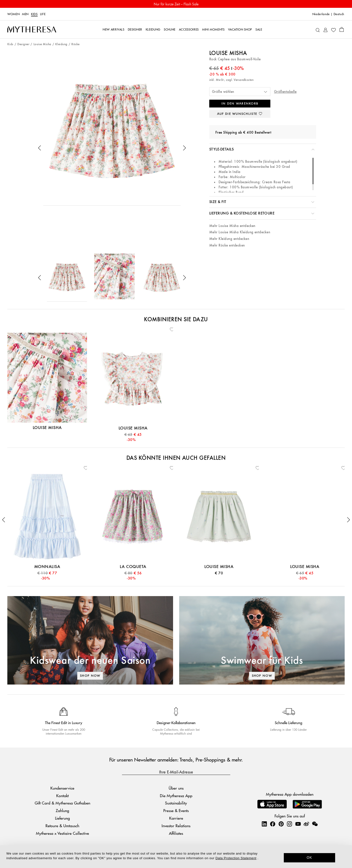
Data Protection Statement (236, 858)
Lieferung (62, 818)
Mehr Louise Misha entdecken (232, 226)
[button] (40, 148)
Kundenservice (62, 788)
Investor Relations (176, 826)
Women (13, 14)
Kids (34, 14)
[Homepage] (32, 30)
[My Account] (325, 29)
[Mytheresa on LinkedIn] (264, 824)
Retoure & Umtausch (62, 826)
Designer (23, 44)
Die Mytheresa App (176, 796)
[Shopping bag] (342, 29)
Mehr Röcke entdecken (227, 245)
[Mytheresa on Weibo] (306, 824)
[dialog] (176, 857)
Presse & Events (176, 810)
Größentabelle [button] (285, 92)
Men (25, 14)
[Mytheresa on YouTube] (298, 824)
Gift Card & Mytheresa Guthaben (62, 803)
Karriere (176, 818)
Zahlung (62, 810)
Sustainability (176, 803)
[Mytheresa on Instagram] (289, 824)
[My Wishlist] (333, 30)
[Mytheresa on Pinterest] (281, 824)
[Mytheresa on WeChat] (315, 824)
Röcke (75, 44)
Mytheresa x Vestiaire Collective (62, 833)
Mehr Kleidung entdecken (229, 239)
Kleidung (61, 44)
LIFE (43, 14)
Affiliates (176, 833)
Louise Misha (42, 44)
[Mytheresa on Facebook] (273, 824)
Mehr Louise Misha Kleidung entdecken (240, 232)
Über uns (176, 788)
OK (310, 857)
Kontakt (62, 796)
